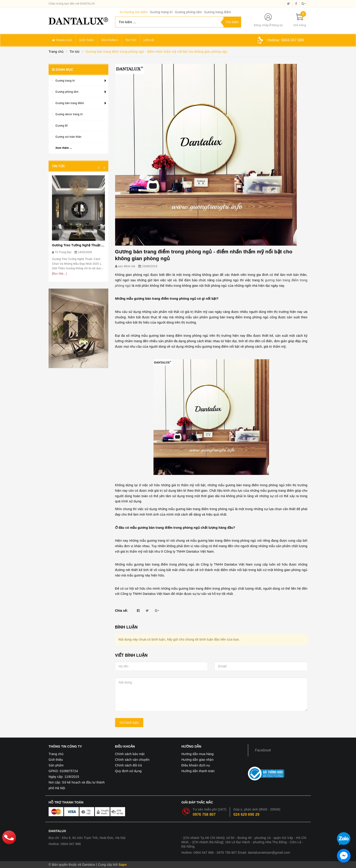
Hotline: (286, 40)
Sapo (122, 865)
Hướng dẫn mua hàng (198, 754)
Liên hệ (149, 40)
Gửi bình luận (129, 723)
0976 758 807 (204, 814)
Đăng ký (277, 25)
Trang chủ (62, 40)
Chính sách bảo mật (130, 754)
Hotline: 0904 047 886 (65, 844)
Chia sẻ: (122, 611)
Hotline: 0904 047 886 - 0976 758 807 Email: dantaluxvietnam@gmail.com (236, 853)
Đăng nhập (261, 25)
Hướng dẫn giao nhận (198, 760)
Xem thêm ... (64, 148)
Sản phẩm (110, 40)
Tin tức (131, 40)
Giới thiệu (87, 40)
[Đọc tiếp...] (59, 274)
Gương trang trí (161, 12)
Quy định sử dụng (128, 771)
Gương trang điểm (218, 12)
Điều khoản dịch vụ (196, 765)
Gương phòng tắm (188, 12)
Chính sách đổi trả (129, 765)
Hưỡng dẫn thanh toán (198, 771)
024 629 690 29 (246, 814)
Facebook (263, 750)
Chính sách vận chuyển (132, 760)
